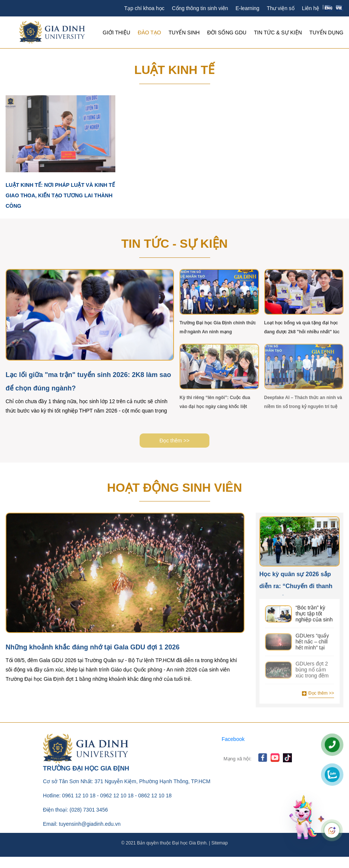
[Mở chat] (304, 817)
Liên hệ (311, 8)
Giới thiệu (116, 33)
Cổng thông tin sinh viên (200, 8)
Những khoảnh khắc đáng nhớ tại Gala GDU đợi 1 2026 (93, 647)
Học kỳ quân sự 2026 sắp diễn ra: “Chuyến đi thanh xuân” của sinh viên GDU (296, 583)
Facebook (233, 739)
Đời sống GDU (227, 33)
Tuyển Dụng (326, 33)
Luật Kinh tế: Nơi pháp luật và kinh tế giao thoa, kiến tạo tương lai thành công (60, 195)
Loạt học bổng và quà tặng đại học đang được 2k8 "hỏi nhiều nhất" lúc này (302, 327)
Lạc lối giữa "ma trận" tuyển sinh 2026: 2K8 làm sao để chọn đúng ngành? (88, 382)
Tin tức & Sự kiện (278, 33)
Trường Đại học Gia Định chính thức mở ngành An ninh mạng (218, 327)
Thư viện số (281, 8)
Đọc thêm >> (174, 441)
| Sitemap (218, 843)
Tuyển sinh (184, 33)
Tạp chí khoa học (144, 8)
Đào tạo (149, 33)
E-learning (247, 8)
